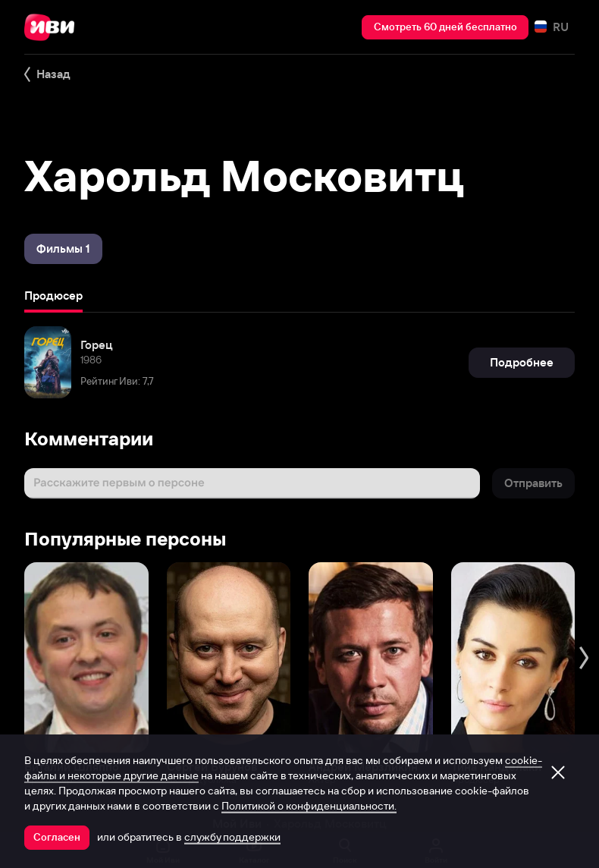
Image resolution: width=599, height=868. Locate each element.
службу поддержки (232, 837)
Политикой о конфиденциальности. (309, 806)
